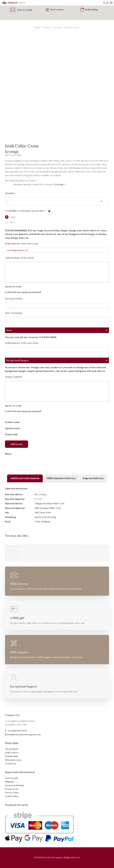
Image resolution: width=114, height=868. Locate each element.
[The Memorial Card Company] (17, 3)
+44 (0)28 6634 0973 (17, 731)
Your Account (12, 778)
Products (47, 28)
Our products (12, 749)
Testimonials (11, 756)
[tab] (25, 478)
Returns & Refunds (14, 785)
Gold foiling (91, 10)
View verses (57, 10)
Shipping (9, 782)
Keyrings (57, 28)
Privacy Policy (12, 793)
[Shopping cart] (107, 3)
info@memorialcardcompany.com (24, 734)
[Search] (104, 3)
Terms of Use (12, 789)
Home (38, 28)
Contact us (10, 764)
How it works (25, 10)
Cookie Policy (12, 796)
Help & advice (12, 753)
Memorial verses (13, 760)
